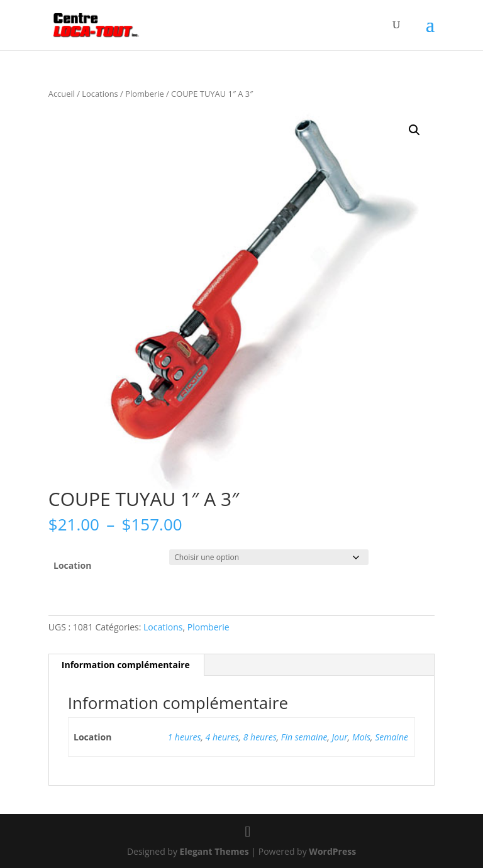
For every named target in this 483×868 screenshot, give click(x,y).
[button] (414, 130)
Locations (100, 94)
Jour (340, 737)
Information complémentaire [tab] (126, 665)
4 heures (222, 737)
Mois (361, 737)
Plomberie (145, 94)
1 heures (185, 737)
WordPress (332, 851)
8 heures (260, 737)
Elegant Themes (214, 851)
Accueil (62, 94)
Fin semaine (304, 737)
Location (72, 565)
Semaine (391, 737)
